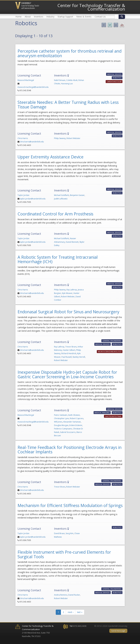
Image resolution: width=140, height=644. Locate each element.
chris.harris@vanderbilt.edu (32, 142)
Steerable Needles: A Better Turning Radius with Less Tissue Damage (68, 105)
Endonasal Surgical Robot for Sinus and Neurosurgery (68, 312)
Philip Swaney (60, 138)
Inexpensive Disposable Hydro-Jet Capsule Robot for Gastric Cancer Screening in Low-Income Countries (67, 374)
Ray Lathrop (72, 290)
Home (18, 17)
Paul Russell (67, 357)
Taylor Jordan (23, 195)
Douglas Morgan (61, 425)
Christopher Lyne (61, 418)
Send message (118, 631)
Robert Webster (73, 138)
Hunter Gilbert (69, 350)
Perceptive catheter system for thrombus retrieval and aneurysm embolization (70, 53)
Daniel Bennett (72, 242)
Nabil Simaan (60, 80)
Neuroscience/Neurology (110, 352)
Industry (50, 17)
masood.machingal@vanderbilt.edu (33, 87)
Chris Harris (23, 138)
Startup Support (65, 17)
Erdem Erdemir (76, 425)
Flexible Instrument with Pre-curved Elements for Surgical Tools (64, 554)
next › (71, 612)
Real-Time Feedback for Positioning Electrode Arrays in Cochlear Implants (70, 450)
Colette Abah (72, 80)
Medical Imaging (102, 413)
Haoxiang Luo (67, 84)
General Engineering (112, 341)
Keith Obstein (74, 415)
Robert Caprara (77, 418)
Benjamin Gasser (77, 195)
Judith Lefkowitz (61, 199)
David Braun (59, 533)
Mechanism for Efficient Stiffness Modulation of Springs (70, 505)
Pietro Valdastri (61, 415)
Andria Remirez (61, 595)
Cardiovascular (114, 82)
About (28, 17)
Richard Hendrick (69, 353)
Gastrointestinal (113, 416)
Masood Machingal (26, 80)
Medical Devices (114, 74)
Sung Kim (70, 533)
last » (80, 612)
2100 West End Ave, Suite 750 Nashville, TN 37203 (38, 631)
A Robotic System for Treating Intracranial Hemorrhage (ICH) (58, 259)
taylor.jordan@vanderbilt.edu (33, 199)
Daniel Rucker (74, 595)
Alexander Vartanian (72, 422)
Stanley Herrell (79, 357)
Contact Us (100, 17)
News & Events (84, 17)
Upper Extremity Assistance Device (51, 157)
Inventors (39, 17)
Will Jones (58, 422)
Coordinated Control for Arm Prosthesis (55, 214)
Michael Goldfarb (62, 195)
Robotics (117, 78)
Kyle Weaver (67, 293)
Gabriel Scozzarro (68, 432)
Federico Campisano (63, 429)
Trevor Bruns (71, 347)
